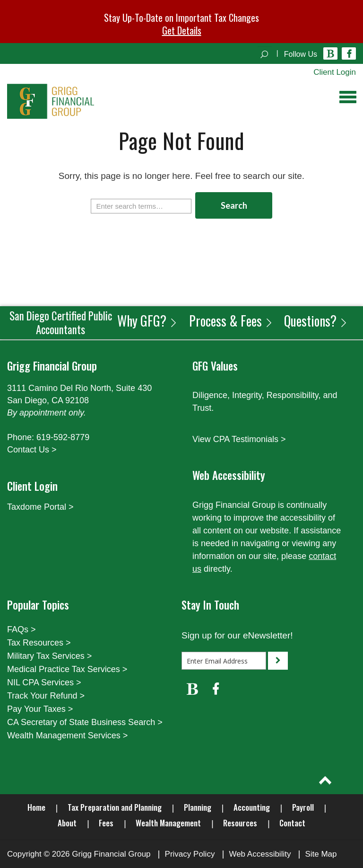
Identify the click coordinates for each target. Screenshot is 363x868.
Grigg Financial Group (111, 854)
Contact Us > (32, 450)
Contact (292, 823)
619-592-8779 (63, 437)
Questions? (316, 321)
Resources (240, 823)
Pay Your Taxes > (40, 709)
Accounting (252, 807)
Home (36, 807)
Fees (106, 823)
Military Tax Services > (49, 656)
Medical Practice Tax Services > (67, 669)
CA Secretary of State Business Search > (85, 722)
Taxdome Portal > (40, 507)
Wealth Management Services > (67, 735)
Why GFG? (147, 321)
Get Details (182, 30)
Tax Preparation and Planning (115, 807)
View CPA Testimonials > (239, 439)
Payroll (303, 807)
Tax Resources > (39, 643)
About (67, 823)
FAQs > (22, 629)
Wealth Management (168, 823)
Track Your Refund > (46, 696)
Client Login (335, 72)
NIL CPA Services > (44, 682)
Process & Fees (231, 321)
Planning (198, 807)
